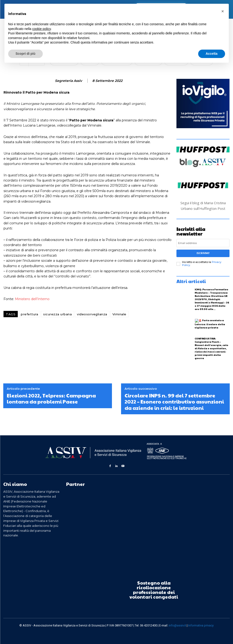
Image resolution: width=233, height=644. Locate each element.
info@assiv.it (177, 625)
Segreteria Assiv (68, 81)
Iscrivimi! (203, 253)
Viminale (119, 314)
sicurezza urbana (57, 314)
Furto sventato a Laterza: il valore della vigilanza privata (210, 324)
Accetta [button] (212, 54)
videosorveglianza (92, 314)
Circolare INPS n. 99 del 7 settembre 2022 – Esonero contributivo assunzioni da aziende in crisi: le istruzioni (174, 402)
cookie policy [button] (41, 29)
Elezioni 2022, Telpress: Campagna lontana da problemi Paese (51, 398)
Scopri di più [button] (26, 54)
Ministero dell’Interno (32, 299)
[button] (223, 11)
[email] (203, 243)
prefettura (29, 314)
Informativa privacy (201, 625)
